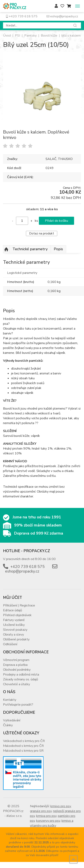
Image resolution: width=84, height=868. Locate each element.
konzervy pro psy (48, 821)
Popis (58, 249)
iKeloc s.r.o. (14, 816)
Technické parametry (30, 249)
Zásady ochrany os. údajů (21, 679)
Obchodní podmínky (17, 670)
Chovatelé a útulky (16, 684)
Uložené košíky (14, 625)
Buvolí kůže (49, 36)
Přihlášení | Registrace (19, 605)
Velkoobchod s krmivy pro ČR (24, 741)
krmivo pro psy (61, 806)
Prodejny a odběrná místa (21, 675)
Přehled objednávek (17, 615)
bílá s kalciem (71, 36)
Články (8, 725)
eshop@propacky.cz (62, 16)
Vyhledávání (12, 720)
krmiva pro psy (46, 816)
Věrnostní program (16, 660)
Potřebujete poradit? (18, 705)
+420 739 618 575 (22, 16)
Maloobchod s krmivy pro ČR (23, 746)
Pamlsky (30, 36)
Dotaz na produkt (42, 233)
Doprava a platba (15, 665)
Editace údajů (13, 610)
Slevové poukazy (15, 630)
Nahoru (6, 249)
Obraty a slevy (13, 635)
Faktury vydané (14, 620)
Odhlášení (10, 644)
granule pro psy (41, 811)
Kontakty (10, 700)
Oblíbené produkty (16, 639)
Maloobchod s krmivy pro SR (23, 751)
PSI (18, 36)
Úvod (7, 36)
